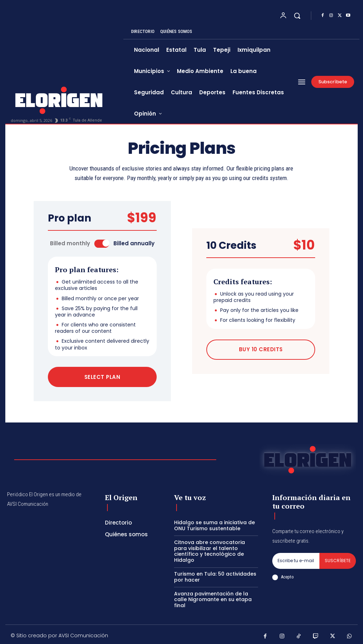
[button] (297, 16)
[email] (296, 559)
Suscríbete (338, 559)
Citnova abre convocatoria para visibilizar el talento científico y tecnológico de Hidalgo (210, 549)
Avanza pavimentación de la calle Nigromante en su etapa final (213, 598)
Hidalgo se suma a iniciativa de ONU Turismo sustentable (214, 524)
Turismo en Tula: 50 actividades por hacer (215, 575)
